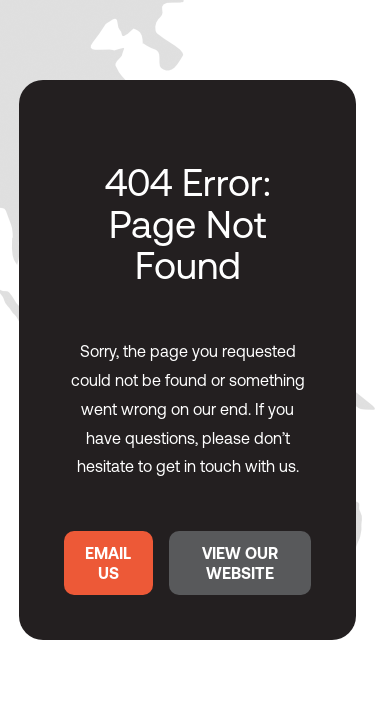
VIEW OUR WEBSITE (240, 563)
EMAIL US (108, 563)
